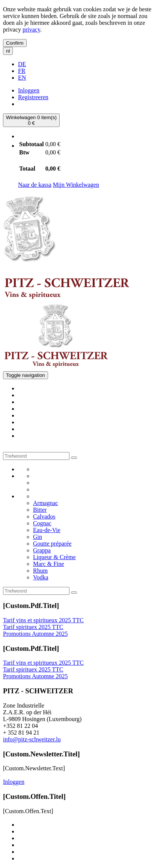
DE (22, 64)
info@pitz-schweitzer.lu (32, 739)
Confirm (15, 43)
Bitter (40, 510)
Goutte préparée (52, 544)
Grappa (42, 550)
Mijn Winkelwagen (76, 185)
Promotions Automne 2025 (35, 634)
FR (22, 71)
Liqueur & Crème (54, 557)
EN (22, 78)
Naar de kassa (35, 185)
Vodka (41, 577)
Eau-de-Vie (47, 530)
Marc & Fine (49, 564)
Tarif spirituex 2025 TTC (33, 627)
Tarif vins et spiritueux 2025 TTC (43, 620)
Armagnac (46, 503)
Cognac (42, 523)
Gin (38, 537)
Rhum (40, 571)
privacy (31, 29)
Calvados (44, 516)
